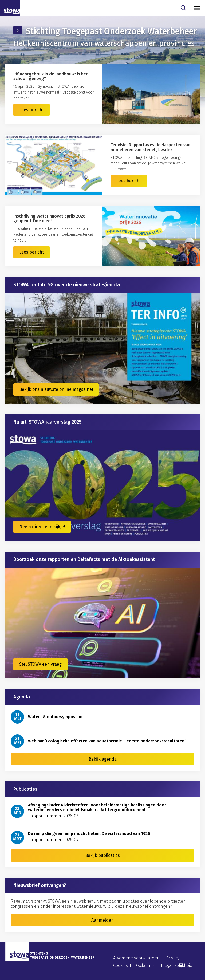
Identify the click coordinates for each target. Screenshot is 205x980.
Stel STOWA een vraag (40, 664)
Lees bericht (31, 110)
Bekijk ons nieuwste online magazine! (56, 389)
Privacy (173, 958)
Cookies (121, 965)
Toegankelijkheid (177, 965)
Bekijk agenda (103, 759)
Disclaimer (144, 965)
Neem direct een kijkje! (42, 527)
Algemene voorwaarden (136, 958)
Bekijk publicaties (102, 855)
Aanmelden (102, 920)
